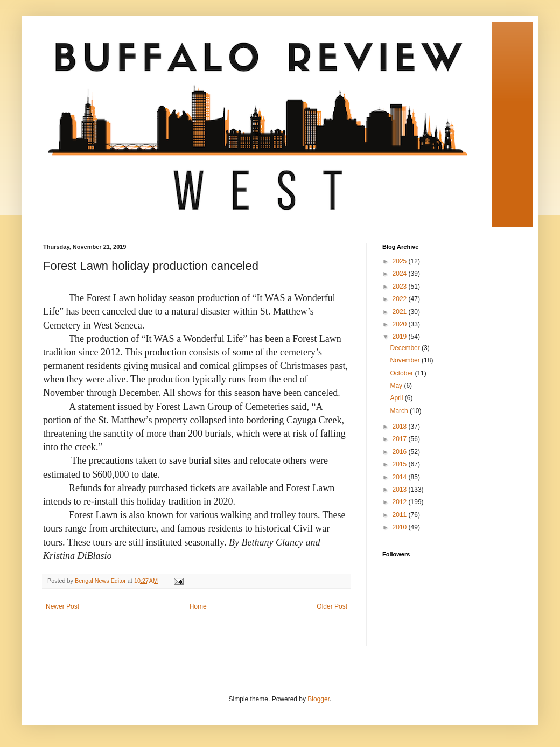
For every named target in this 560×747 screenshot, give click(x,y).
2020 (401, 324)
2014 (401, 477)
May (397, 386)
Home (198, 606)
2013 (401, 490)
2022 (401, 299)
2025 (401, 261)
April (397, 398)
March (400, 411)
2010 (401, 527)
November (406, 360)
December (406, 348)
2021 (401, 312)
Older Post (332, 606)
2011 (401, 515)
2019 (401, 337)
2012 (401, 502)
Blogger (318, 699)
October (402, 373)
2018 (401, 427)
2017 (401, 439)
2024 (401, 274)
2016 (401, 452)
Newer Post (62, 606)
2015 (401, 464)
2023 (401, 287)
